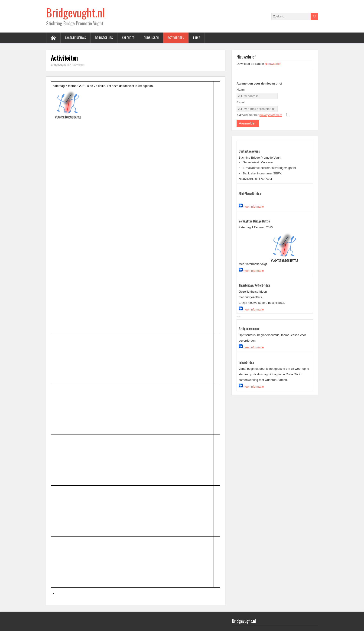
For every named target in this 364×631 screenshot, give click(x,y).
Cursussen (151, 38)
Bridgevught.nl (76, 12)
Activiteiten (176, 38)
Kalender (128, 38)
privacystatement (271, 115)
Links (197, 38)
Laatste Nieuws (75, 38)
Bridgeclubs (104, 38)
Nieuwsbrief (273, 64)
